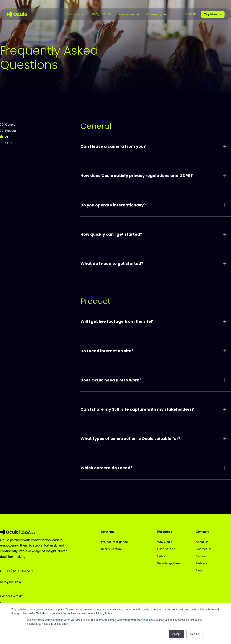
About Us (202, 542)
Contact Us (204, 549)
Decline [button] (195, 634)
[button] (74, 14)
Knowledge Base (169, 563)
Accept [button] (176, 634)
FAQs (161, 556)
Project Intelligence (114, 542)
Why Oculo (101, 14)
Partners (202, 563)
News (200, 570)
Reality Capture (111, 549)
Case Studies (166, 549)
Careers (201, 556)
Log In (191, 14)
